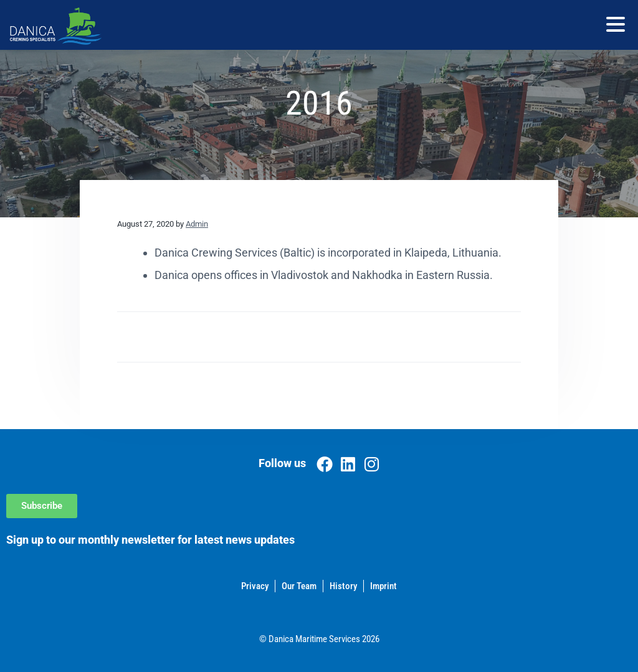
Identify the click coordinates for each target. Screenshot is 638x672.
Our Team (299, 586)
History (343, 586)
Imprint (383, 586)
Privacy (255, 586)
